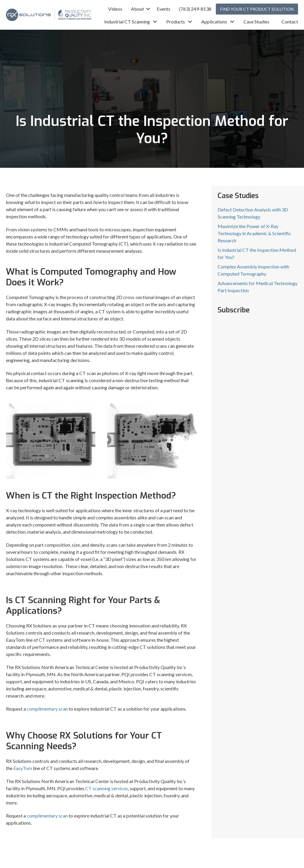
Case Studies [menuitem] (256, 22)
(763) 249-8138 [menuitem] (195, 9)
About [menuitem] (137, 9)
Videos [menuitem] (115, 9)
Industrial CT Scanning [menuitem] (127, 22)
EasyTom (23, 768)
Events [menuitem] (164, 9)
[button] (148, 9)
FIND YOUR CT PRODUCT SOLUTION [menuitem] (257, 9)
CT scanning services (107, 788)
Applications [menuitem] (214, 22)
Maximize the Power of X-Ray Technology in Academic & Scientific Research (254, 233)
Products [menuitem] (176, 22)
